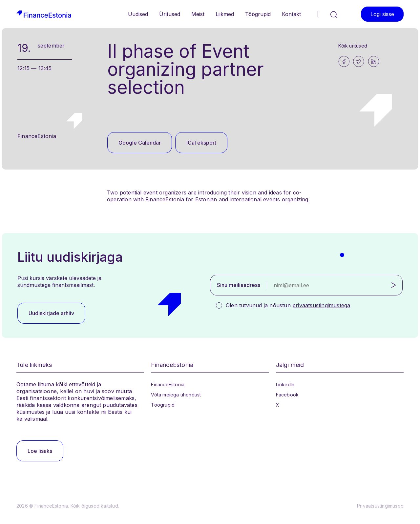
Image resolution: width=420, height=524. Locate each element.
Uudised (138, 14)
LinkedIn (285, 384)
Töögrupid (258, 14)
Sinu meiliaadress (239, 285)
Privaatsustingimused (380, 506)
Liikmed (225, 14)
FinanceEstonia (168, 384)
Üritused (170, 14)
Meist (198, 14)
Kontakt (291, 14)
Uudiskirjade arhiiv (51, 313)
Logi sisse (382, 14)
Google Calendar (140, 143)
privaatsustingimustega (321, 305)
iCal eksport (201, 143)
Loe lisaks (40, 451)
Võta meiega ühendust (176, 395)
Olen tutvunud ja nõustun (288, 305)
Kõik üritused (353, 46)
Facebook (287, 395)
